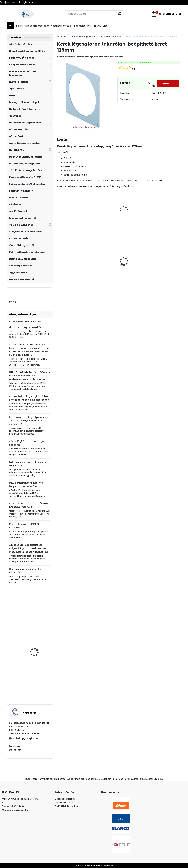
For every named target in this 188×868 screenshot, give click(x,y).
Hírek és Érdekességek (37, 26)
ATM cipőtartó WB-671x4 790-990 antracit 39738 (38, 648)
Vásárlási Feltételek (62, 26)
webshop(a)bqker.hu (26, 738)
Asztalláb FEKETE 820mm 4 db (68, 258)
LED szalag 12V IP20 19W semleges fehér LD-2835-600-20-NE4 (103, 270)
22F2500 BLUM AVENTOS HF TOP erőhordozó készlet (37, 685)
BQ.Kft (13, 302)
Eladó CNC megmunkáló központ (28, 327)
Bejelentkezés (10, 2)
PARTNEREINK (94, 26)
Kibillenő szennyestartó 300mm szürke (37, 609)
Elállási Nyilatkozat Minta (67, 806)
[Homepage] (10, 26)
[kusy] (63, 278)
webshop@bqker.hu (17, 810)
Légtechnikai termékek (110, 37)
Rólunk (20, 26)
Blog (105, 26)
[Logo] (27, 14)
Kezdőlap (62, 37)
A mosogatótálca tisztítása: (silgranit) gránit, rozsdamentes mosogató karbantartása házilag (28, 548)
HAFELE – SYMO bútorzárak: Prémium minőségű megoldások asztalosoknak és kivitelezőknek (30, 376)
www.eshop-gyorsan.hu (100, 865)
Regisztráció (28, 2)
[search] (120, 14)
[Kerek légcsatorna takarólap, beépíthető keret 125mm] (83, 95)
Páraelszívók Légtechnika (83, 37)
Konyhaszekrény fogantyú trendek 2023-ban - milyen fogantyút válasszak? (29, 421)
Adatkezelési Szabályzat (67, 802)
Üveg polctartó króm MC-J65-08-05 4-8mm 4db (133, 256)
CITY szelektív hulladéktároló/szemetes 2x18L (165, 261)
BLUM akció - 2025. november (25, 322)
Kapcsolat (80, 26)
